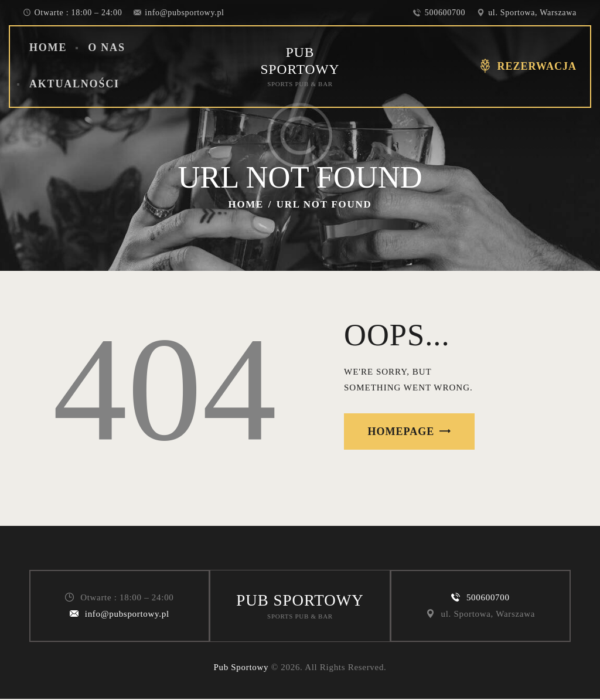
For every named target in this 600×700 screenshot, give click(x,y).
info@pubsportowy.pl (127, 614)
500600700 (488, 598)
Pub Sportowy (241, 668)
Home (246, 204)
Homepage (401, 431)
